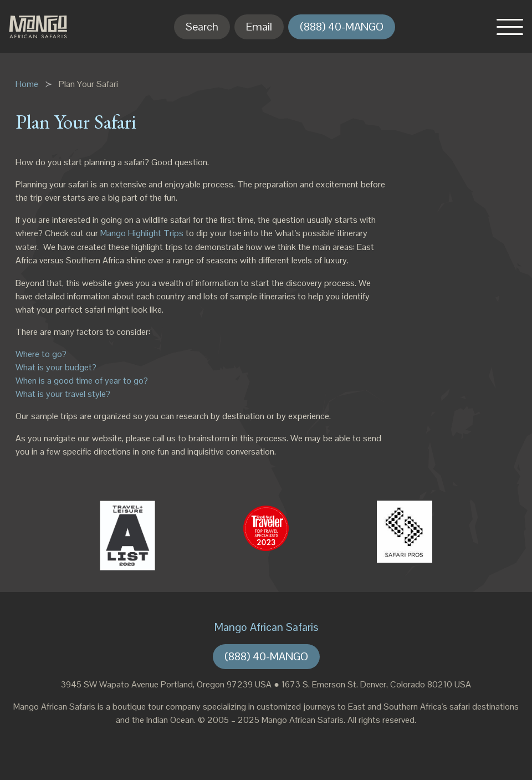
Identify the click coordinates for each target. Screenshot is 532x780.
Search (202, 27)
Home (27, 84)
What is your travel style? (63, 394)
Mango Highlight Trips (142, 233)
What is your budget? (56, 367)
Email (259, 27)
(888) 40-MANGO (342, 27)
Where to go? (41, 354)
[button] (510, 27)
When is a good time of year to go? (82, 381)
